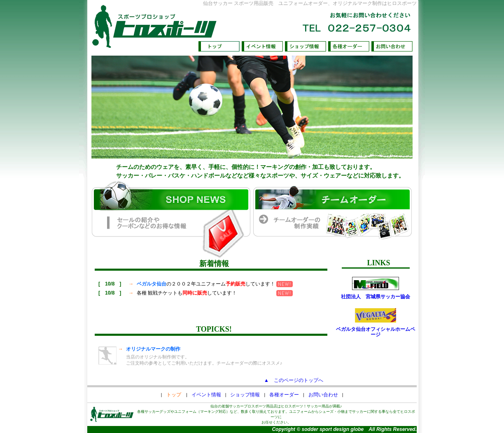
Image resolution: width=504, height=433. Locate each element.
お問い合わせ (323, 395)
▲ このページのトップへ (294, 380)
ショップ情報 (245, 395)
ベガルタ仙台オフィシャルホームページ (376, 332)
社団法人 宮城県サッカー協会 (376, 297)
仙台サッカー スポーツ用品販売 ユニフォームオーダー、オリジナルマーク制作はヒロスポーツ (310, 3)
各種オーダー (284, 395)
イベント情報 (206, 395)
